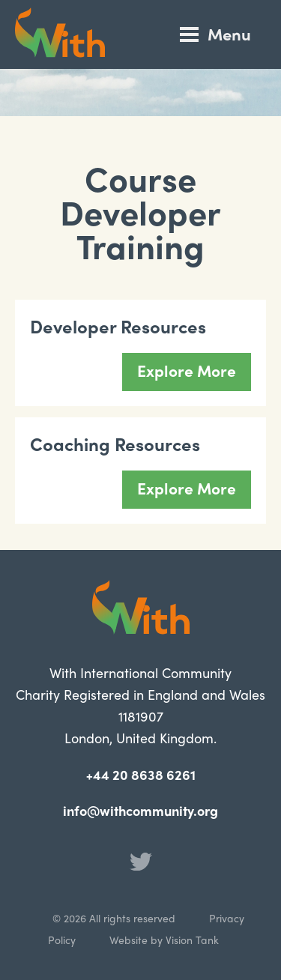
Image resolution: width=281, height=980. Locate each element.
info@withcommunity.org (140, 810)
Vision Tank (192, 940)
